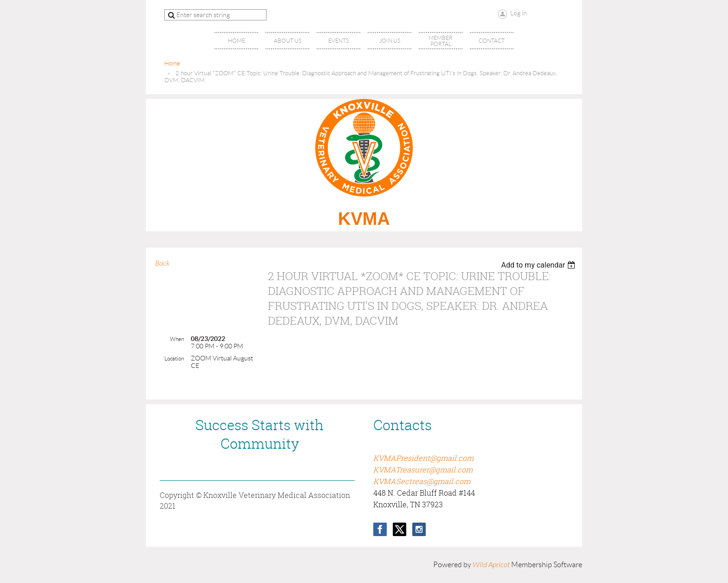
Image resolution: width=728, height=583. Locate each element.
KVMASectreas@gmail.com (422, 481)
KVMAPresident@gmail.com (423, 458)
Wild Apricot (491, 565)
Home (172, 63)
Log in (519, 13)
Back (162, 263)
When (177, 339)
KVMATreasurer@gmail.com (423, 470)
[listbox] (539, 265)
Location (174, 358)
